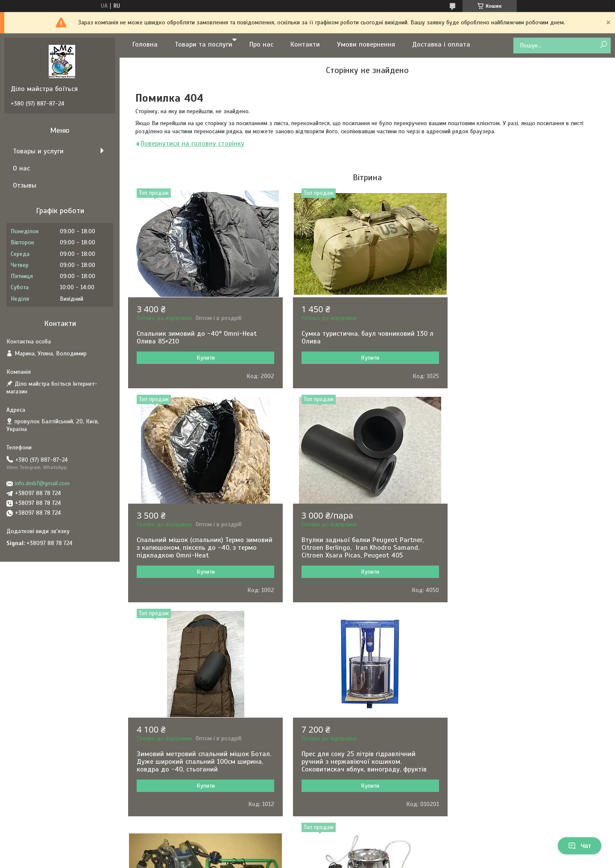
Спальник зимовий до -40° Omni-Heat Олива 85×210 (197, 337)
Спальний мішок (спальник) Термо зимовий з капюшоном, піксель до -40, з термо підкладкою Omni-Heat (526, 341)
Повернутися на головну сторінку (192, 144)
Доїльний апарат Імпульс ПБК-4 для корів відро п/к (203, 765)
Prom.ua (347, 845)
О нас (21, 168)
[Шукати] (603, 45)
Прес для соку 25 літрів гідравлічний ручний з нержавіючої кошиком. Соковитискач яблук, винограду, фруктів (525, 555)
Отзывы (25, 185)
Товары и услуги (38, 151)
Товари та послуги (204, 44)
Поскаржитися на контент (323, 860)
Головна (145, 44)
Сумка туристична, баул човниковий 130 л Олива (365, 337)
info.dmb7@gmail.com (42, 483)
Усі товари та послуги (364, 823)
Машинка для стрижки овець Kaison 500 (526, 762)
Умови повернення (366, 44)
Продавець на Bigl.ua (308, 852)
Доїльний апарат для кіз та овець (353, 762)
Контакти (305, 44)
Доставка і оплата (441, 44)
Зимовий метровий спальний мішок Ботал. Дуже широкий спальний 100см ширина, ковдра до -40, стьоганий (367, 555)
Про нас (261, 44)
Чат (580, 846)
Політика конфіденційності (389, 860)
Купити (205, 358)
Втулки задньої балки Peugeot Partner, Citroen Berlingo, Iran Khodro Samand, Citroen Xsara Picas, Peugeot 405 (199, 555)
